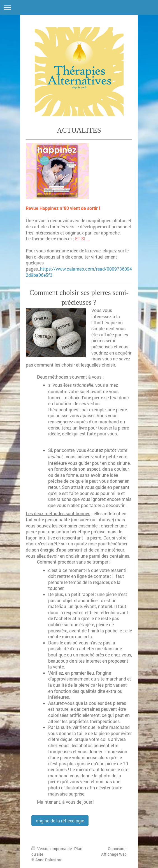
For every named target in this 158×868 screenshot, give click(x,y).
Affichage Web (114, 854)
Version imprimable (52, 849)
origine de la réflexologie (60, 821)
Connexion (117, 849)
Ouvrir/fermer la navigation (79, 7)
